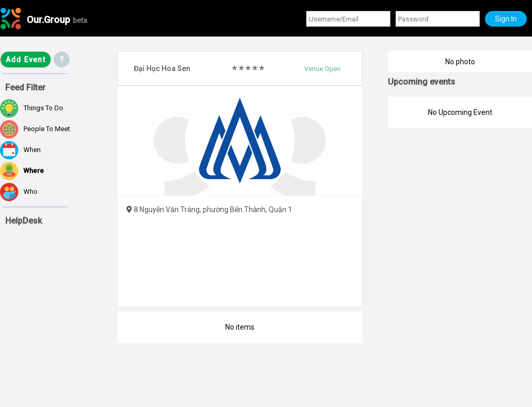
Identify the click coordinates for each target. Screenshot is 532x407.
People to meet (35, 129)
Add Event (26, 60)
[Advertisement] (52, 346)
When (20, 150)
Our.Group (57, 20)
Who (19, 192)
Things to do (32, 108)
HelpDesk (24, 221)
